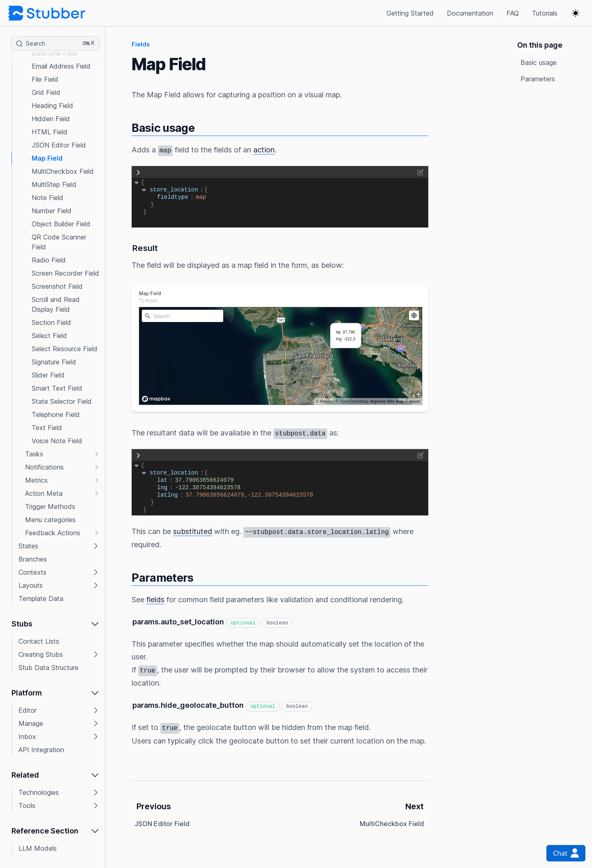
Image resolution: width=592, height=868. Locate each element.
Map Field (47, 158)
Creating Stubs (41, 654)
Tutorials (545, 13)
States (28, 546)
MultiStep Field (54, 184)
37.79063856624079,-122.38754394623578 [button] (249, 495)
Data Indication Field (63, 27)
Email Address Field (61, 66)
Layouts (31, 585)
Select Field (49, 336)
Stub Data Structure (49, 668)
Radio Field (49, 260)
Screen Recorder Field (65, 273)
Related (25, 775)
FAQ (513, 13)
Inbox (27, 737)
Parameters (538, 79)
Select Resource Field (65, 349)
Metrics (36, 480)
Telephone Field (56, 414)
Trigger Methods (50, 507)
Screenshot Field (57, 286)
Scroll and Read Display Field (56, 304)
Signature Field (54, 362)
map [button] (201, 197)
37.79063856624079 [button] (205, 480)
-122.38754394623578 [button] (208, 488)
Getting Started (410, 13)
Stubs (22, 624)
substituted (193, 531)
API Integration (41, 750)
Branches (33, 559)
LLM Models (38, 848)
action (264, 150)
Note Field (47, 198)
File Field (45, 79)
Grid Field (46, 92)
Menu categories (50, 520)
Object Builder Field (61, 224)
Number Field (52, 211)
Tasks (34, 454)
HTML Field (50, 132)
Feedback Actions (53, 533)
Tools (27, 806)
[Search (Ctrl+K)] (55, 43)
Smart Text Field (57, 388)
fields (155, 600)
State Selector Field (62, 401)
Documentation (470, 13)
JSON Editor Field (59, 145)
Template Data (41, 599)
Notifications (44, 467)
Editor (28, 710)
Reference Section (45, 831)
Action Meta (44, 493)
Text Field (47, 428)
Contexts (32, 572)
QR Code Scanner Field (59, 242)
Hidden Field (51, 119)
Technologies (39, 792)
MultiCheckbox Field (63, 171)
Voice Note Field (57, 441)
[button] (56, 27)
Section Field (51, 322)
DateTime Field (54, 53)
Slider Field (48, 375)
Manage (31, 723)
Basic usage (539, 62)
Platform (27, 693)
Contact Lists (39, 641)
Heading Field (52, 106)
